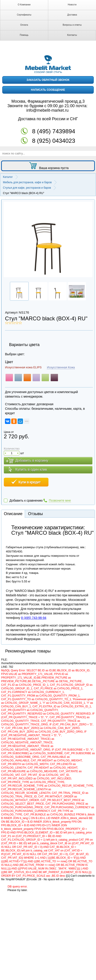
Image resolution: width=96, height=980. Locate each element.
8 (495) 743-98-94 (34, 618)
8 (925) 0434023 (54, 141)
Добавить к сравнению (26, 500)
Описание (13, 514)
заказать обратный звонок (48, 80)
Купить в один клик (31, 470)
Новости (72, 5)
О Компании (24, 5)
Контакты (72, 35)
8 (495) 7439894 (54, 131)
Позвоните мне (60, 500)
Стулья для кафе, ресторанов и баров (27, 188)
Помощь (24, 35)
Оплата (24, 25)
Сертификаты (24, 15)
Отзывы (35, 514)
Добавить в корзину (32, 461)
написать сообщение (48, 90)
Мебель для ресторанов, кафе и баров (27, 182)
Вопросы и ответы (72, 25)
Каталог (8, 177)
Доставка (72, 15)
